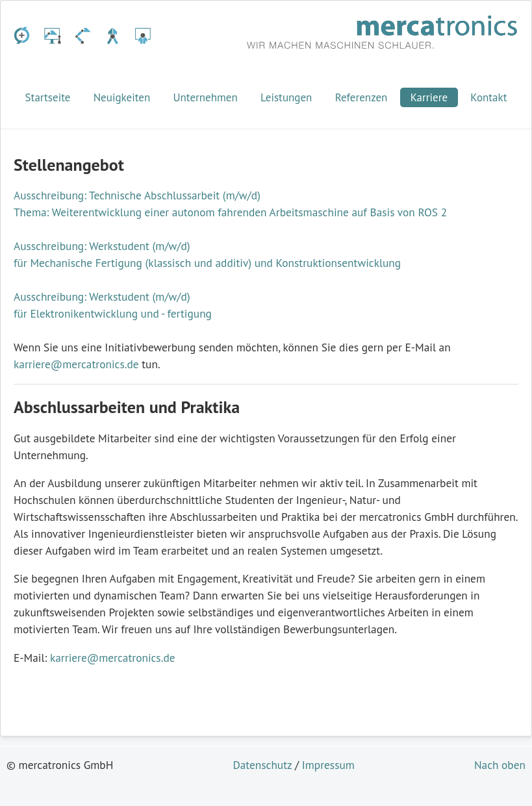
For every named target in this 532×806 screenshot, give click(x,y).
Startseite (48, 97)
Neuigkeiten (122, 97)
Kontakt (488, 97)
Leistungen (286, 97)
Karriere (429, 97)
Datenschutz (262, 765)
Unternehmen (205, 97)
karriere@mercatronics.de (76, 364)
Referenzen (361, 97)
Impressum (328, 765)
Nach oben (500, 765)
